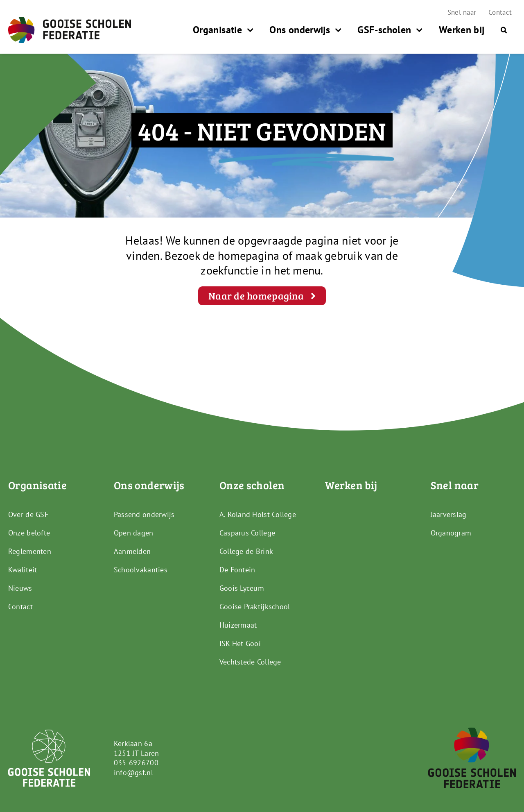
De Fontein (237, 570)
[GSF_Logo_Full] (70, 20)
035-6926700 (136, 763)
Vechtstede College (250, 662)
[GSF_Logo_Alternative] (472, 731)
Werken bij (351, 485)
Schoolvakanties (141, 570)
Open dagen (134, 533)
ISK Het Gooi (240, 643)
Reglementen (30, 551)
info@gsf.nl (133, 772)
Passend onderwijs (144, 514)
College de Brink (246, 551)
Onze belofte (29, 533)
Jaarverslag (449, 514)
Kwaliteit (23, 570)
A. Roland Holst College (258, 514)
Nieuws (20, 588)
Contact (20, 607)
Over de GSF (28, 514)
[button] (504, 30)
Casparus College (247, 533)
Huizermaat (238, 625)
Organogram (451, 533)
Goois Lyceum (242, 588)
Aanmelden (132, 551)
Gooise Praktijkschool (255, 607)
